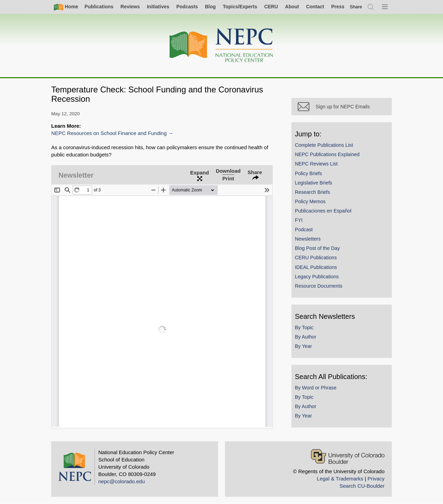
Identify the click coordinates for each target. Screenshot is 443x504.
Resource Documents (319, 286)
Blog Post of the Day (317, 248)
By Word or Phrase (316, 388)
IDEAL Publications (316, 267)
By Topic (304, 327)
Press (338, 7)
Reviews (130, 7)
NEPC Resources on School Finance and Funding (109, 133)
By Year (303, 346)
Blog (210, 7)
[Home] (221, 46)
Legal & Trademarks (340, 479)
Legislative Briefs (314, 183)
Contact (315, 7)
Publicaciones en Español (323, 211)
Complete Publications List (324, 145)
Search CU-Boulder (362, 486)
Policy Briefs (308, 173)
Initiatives (158, 7)
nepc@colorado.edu (122, 481)
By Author (306, 337)
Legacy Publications (317, 277)
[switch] (356, 7)
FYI (299, 220)
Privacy (376, 479)
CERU (271, 7)
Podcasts (187, 7)
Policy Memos (310, 201)
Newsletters (308, 239)
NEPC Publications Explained (327, 154)
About (292, 7)
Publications (99, 7)
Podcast (304, 229)
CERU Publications (316, 258)
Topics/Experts (240, 7)
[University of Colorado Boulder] (348, 456)
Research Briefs (312, 192)
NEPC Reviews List (316, 164)
